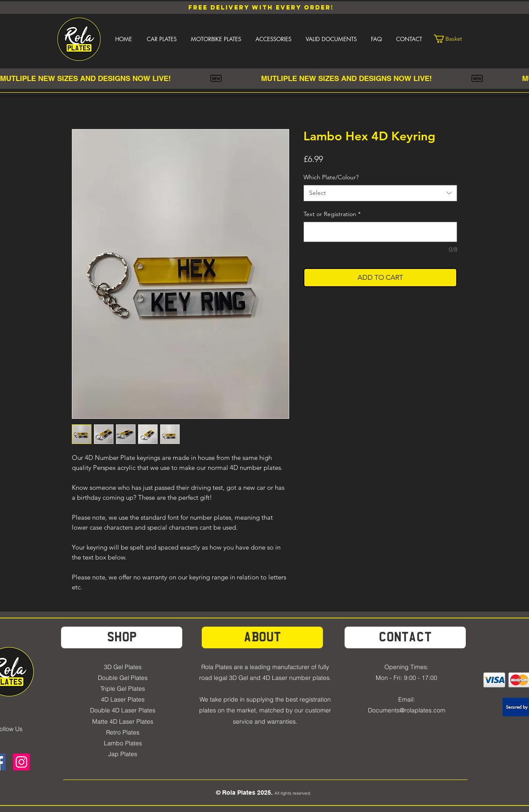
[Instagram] (21, 762)
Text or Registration (332, 214)
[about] (262, 637)
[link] (453, 39)
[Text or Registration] (380, 232)
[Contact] (405, 637)
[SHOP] (122, 637)
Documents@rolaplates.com (407, 710)
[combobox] (380, 193)
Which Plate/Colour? (331, 177)
